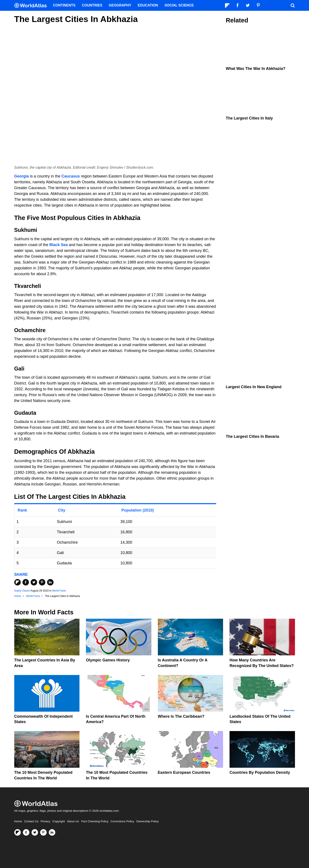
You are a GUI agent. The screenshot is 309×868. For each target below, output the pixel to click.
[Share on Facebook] (26, 582)
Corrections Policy (122, 821)
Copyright (59, 821)
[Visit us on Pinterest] (43, 832)
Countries (92, 5)
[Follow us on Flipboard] (17, 832)
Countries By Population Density (260, 772)
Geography (120, 5)
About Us (73, 821)
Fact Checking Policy (95, 821)
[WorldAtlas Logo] (32, 5)
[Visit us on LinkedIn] (52, 832)
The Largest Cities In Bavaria (253, 436)
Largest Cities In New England (254, 387)
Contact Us (31, 821)
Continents (64, 5)
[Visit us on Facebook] (26, 832)
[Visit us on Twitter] (35, 832)
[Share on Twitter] (34, 582)
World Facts (59, 591)
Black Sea (59, 245)
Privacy (45, 821)
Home (18, 821)
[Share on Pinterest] (42, 582)
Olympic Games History (108, 660)
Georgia (22, 176)
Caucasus (71, 176)
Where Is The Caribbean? (181, 716)
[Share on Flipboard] (17, 582)
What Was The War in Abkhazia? (256, 69)
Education (148, 5)
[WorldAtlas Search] (293, 5)
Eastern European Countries (184, 772)
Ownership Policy (147, 821)
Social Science (179, 5)
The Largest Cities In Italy (249, 118)
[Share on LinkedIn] (50, 582)
